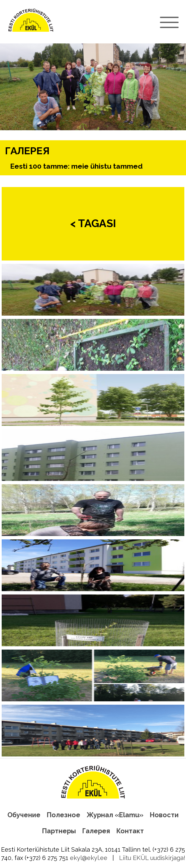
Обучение (24, 815)
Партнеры (59, 831)
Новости (164, 815)
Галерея (96, 831)
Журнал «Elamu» (115, 815)
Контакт (130, 831)
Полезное (64, 815)
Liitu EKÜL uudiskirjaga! (152, 858)
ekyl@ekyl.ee (89, 858)
